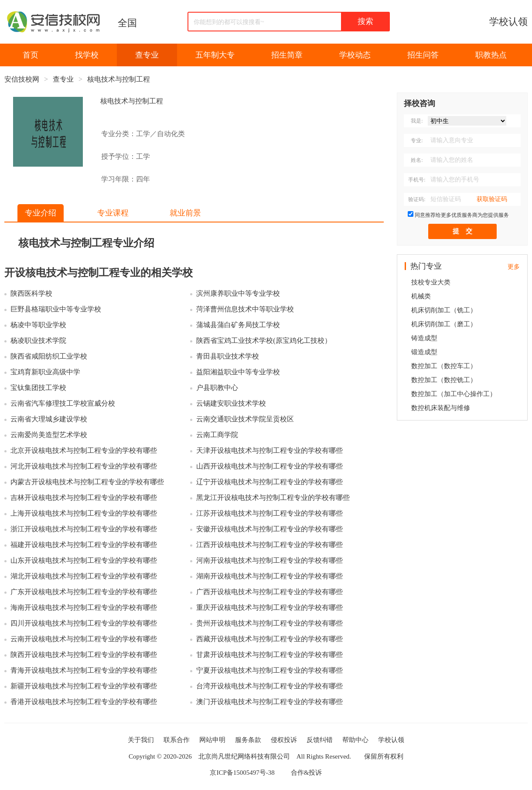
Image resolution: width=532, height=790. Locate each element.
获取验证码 (492, 199)
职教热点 (491, 55)
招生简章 (287, 55)
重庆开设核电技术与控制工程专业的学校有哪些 (269, 607)
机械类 (421, 296)
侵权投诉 (284, 740)
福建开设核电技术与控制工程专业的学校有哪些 (84, 545)
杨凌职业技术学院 (38, 340)
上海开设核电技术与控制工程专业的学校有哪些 (84, 513)
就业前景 (185, 213)
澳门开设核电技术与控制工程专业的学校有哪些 (269, 702)
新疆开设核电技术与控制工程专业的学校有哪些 (84, 686)
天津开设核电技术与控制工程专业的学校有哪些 (269, 450)
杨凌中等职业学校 (38, 325)
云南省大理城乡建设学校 (49, 419)
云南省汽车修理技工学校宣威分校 (63, 403)
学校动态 (355, 55)
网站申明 (212, 740)
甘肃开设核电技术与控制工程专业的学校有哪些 (269, 655)
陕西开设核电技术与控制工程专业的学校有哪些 (84, 655)
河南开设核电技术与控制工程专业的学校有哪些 (269, 560)
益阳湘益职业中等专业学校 (238, 372)
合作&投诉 (307, 773)
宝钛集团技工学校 (38, 388)
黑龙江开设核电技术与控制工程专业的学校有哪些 (273, 498)
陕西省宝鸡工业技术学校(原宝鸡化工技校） (264, 340)
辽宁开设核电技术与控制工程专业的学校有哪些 (269, 482)
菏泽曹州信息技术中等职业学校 (245, 309)
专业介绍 (41, 213)
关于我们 (141, 740)
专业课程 (113, 213)
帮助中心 (355, 740)
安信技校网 (22, 79)
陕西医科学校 (31, 293)
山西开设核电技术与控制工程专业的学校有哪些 (269, 466)
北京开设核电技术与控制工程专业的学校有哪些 (84, 450)
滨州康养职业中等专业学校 (238, 293)
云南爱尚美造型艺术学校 (49, 435)
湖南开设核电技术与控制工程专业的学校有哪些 (269, 576)
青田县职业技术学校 (228, 356)
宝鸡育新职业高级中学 (45, 372)
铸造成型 (424, 338)
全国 (127, 23)
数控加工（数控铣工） (444, 380)
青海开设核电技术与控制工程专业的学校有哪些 (84, 670)
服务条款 (248, 740)
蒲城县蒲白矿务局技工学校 (238, 325)
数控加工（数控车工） (444, 366)
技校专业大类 (431, 282)
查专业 (147, 55)
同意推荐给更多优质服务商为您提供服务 (462, 215)
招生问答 (423, 55)
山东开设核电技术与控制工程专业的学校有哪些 (84, 560)
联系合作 (177, 740)
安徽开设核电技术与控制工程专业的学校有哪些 (269, 529)
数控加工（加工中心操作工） (454, 394)
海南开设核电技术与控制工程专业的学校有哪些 (84, 607)
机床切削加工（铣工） (444, 310)
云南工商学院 (217, 435)
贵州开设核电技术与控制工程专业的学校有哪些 (269, 623)
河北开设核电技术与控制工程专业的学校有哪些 (84, 466)
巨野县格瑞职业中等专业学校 (56, 309)
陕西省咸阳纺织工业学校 (49, 356)
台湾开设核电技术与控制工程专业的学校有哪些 (269, 686)
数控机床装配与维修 (441, 408)
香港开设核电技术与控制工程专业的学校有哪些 (84, 702)
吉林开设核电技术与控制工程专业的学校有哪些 (84, 498)
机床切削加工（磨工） (444, 324)
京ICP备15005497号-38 (242, 773)
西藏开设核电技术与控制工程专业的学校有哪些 (269, 639)
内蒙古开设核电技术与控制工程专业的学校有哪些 (87, 482)
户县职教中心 (217, 388)
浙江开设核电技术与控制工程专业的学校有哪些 (84, 529)
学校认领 (508, 22)
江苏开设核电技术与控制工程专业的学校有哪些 (269, 513)
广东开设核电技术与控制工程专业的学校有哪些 (84, 592)
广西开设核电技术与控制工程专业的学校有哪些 (269, 592)
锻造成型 (424, 352)
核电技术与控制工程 (119, 79)
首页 (31, 55)
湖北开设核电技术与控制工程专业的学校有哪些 (84, 576)
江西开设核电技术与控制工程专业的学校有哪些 (269, 545)
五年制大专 (215, 55)
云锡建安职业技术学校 (231, 403)
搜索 (365, 21)
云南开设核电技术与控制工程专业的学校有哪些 (84, 639)
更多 (514, 267)
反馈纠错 (320, 740)
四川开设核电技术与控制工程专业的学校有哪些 (84, 623)
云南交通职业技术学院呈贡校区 (245, 419)
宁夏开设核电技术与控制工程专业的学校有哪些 (269, 670)
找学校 (87, 55)
